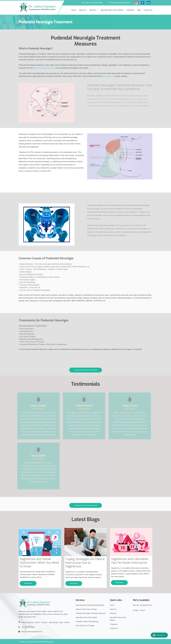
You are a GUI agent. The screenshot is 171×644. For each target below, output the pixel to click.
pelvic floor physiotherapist (44, 68)
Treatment (130, 10)
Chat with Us (159, 635)
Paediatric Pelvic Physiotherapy (87, 621)
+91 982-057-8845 (28, 627)
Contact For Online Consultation (86, 370)
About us (83, 10)
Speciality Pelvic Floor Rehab (86, 617)
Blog (139, 10)
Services (93, 10)
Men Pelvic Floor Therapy (85, 626)
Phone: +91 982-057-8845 (92, 3)
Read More (28, 583)
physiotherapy (108, 76)
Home (74, 10)
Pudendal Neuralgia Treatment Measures (91, 613)
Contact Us (148, 10)
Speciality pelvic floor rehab (112, 10)
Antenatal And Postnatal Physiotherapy (90, 605)
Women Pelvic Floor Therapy (86, 609)
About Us (113, 609)
